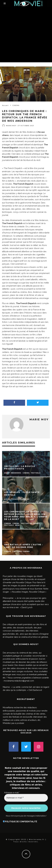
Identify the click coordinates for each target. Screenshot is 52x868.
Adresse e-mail (12, 793)
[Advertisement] (26, 35)
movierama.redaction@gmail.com (19, 681)
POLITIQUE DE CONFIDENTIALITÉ (21, 822)
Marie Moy (11, 126)
